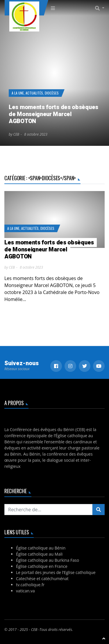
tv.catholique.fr (30, 585)
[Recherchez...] (48, 510)
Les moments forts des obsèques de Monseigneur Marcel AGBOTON (53, 114)
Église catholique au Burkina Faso (48, 560)
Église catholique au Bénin (41, 548)
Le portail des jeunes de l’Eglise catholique (56, 572)
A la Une (18, 93)
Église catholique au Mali (39, 554)
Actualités (34, 93)
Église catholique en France (42, 566)
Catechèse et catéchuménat (42, 579)
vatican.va (25, 591)
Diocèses (52, 93)
